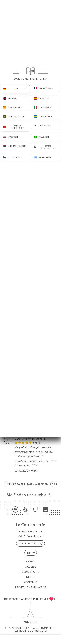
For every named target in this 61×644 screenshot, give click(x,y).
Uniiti (34, 622)
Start (30, 561)
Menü (30, 577)
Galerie (31, 566)
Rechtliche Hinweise (30, 587)
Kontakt (31, 582)
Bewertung (30, 572)
